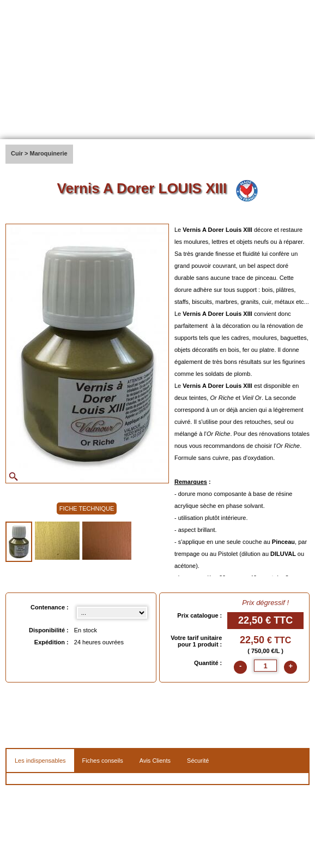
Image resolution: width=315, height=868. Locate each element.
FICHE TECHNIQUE (87, 508)
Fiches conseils (103, 761)
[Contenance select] (112, 613)
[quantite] (265, 666)
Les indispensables (40, 761)
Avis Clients (155, 761)
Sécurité (198, 761)
